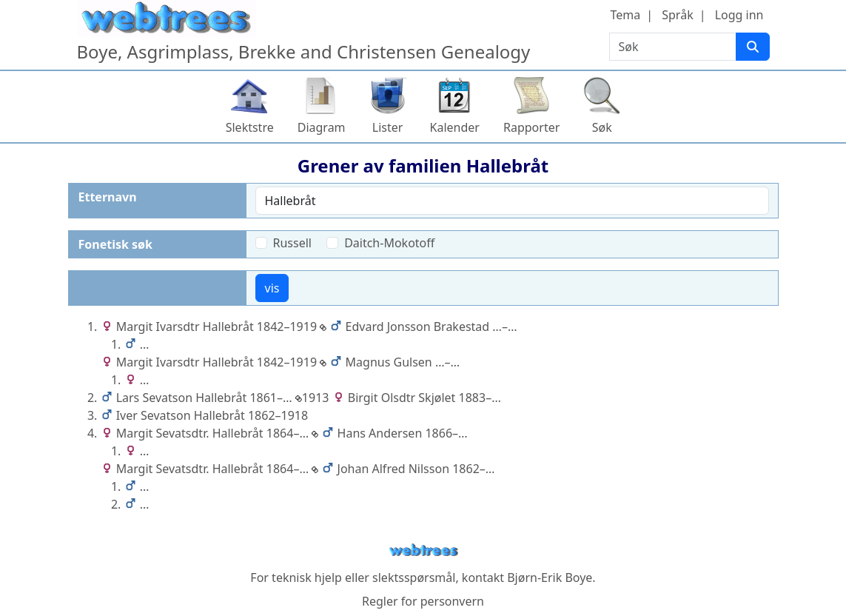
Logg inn (739, 15)
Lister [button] (388, 127)
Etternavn (108, 197)
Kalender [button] (455, 127)
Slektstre (250, 127)
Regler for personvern (423, 601)
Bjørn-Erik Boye (550, 577)
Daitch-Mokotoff (389, 243)
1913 (312, 398)
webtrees (423, 550)
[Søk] (753, 47)
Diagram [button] (322, 127)
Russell (292, 243)
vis (272, 288)
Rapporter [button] (531, 127)
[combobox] (512, 201)
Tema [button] (626, 15)
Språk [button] (677, 15)
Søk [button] (602, 127)
